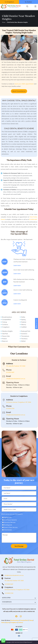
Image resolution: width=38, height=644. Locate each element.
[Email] (4, 376)
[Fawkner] (2, 578)
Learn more (17, 265)
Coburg (31, 620)
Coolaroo (20, 622)
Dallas (3, 622)
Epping (8, 622)
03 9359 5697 (33, 219)
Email (9, 376)
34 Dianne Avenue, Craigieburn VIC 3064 (19, 402)
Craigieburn (9, 587)
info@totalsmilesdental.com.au (16, 379)
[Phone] (4, 370)
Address (10, 400)
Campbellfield (24, 620)
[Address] (4, 400)
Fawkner (8, 578)
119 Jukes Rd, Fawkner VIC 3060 (16, 366)
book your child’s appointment (24, 84)
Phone (9, 370)
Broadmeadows (15, 620)
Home (4, 22)
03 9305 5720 (10, 408)
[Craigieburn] (2, 587)
